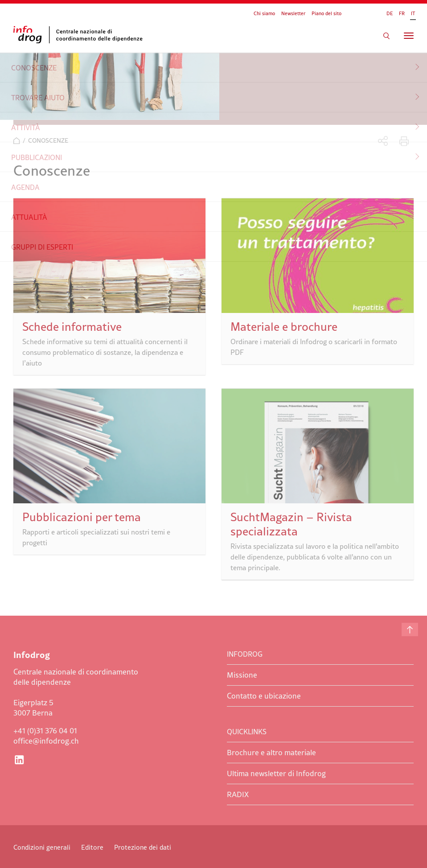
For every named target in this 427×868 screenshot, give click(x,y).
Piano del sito (326, 13)
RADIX (238, 794)
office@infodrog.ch (46, 741)
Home (17, 141)
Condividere (383, 141)
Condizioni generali (42, 847)
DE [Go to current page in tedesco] (390, 13)
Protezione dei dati (143, 847)
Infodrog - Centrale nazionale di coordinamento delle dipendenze (80, 35)
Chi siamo (264, 13)
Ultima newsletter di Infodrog (276, 773)
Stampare (404, 141)
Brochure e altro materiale (271, 753)
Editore (92, 847)
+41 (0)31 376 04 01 (45, 731)
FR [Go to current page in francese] (402, 13)
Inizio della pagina (410, 629)
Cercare (386, 36)
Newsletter (293, 13)
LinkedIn (19, 760)
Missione (242, 675)
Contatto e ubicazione (264, 696)
